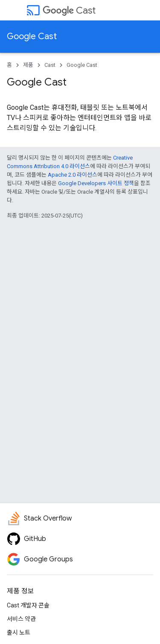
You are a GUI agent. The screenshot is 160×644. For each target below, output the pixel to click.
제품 (28, 65)
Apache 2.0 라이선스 (73, 175)
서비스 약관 (21, 619)
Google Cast (32, 36)
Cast (69, 10)
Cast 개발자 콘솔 (28, 605)
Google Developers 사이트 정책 (96, 183)
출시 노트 (19, 633)
